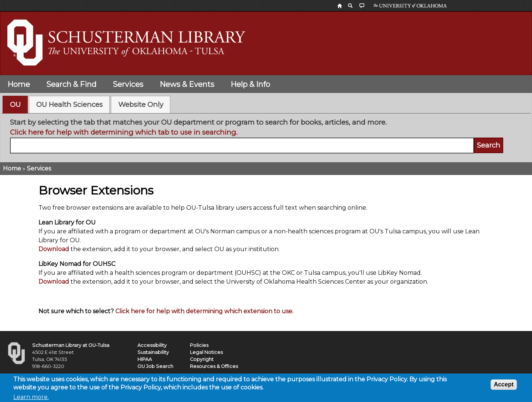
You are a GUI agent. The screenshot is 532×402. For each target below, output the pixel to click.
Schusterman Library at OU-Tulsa (71, 345)
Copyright (202, 359)
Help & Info (250, 84)
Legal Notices (206, 352)
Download (54, 249)
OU (15, 104)
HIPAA (145, 359)
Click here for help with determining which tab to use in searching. (124, 132)
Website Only (141, 104)
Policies (199, 345)
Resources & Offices (214, 366)
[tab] (15, 105)
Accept (504, 386)
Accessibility (152, 345)
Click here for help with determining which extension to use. (204, 311)
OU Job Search (155, 366)
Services (128, 84)
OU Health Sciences (69, 104)
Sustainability (153, 352)
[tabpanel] (266, 135)
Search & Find (71, 84)
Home (19, 84)
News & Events (187, 84)
